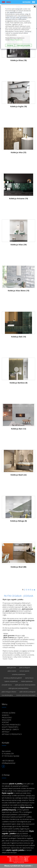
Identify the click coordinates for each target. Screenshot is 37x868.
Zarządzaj (10, 45)
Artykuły (6, 732)
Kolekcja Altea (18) (19, 60)
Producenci (7, 718)
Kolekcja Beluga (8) (19, 521)
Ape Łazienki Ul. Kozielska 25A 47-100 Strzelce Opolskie (11, 754)
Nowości (6, 715)
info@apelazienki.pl (9, 763)
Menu (9, 2)
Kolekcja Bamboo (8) (19, 383)
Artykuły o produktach (12, 734)
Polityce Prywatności (16, 40)
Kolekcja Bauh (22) (19, 475)
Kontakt (5, 722)
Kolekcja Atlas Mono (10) (18, 291)
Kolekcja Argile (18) (19, 106)
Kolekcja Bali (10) (19, 337)
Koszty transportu (10, 727)
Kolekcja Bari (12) (19, 429)
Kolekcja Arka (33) (18, 152)
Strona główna (9, 713)
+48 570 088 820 (8, 761)
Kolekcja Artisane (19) (18, 198)
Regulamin (7, 720)
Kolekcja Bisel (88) (18, 567)
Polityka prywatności (11, 725)
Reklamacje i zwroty (10, 729)
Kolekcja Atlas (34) (19, 245)
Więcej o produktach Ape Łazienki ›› (18, 866)
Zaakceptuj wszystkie (23, 45)
